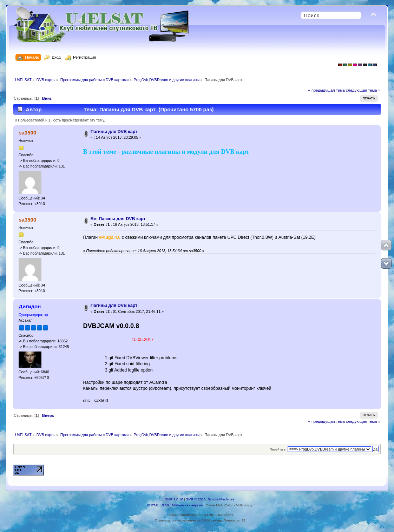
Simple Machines (221, 499)
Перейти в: (278, 449)
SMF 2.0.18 (174, 499)
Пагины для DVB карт (114, 132)
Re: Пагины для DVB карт (118, 219)
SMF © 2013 (196, 499)
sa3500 (27, 133)
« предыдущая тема (327, 90)
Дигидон (30, 306)
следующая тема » (363, 90)
